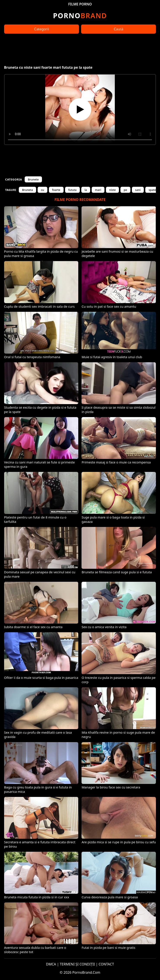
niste (112, 190)
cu (42, 190)
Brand (80, 15)
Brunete (33, 179)
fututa (72, 190)
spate (152, 190)
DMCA (51, 964)
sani (138, 190)
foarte (56, 190)
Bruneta (27, 190)
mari (98, 190)
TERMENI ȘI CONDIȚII (77, 964)
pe (125, 190)
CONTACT (106, 964)
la (86, 190)
